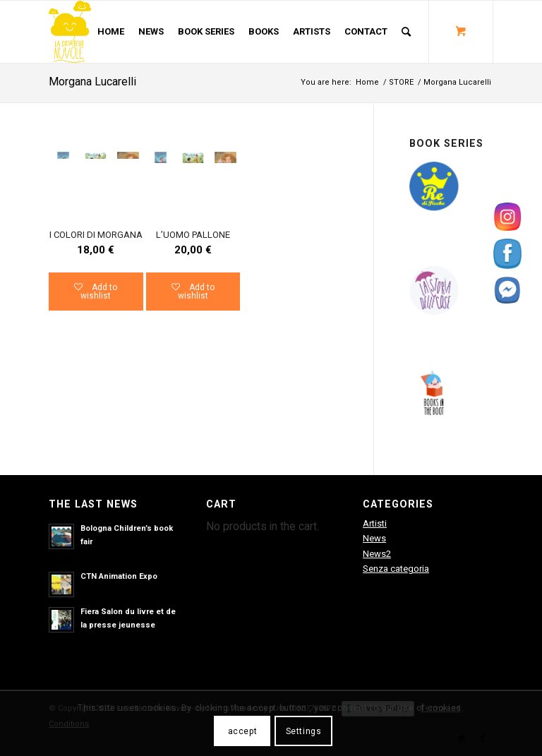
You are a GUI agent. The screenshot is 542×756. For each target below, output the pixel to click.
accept (243, 731)
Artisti (375, 523)
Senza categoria (396, 569)
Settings (304, 731)
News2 (377, 554)
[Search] (406, 32)
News (374, 538)
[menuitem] (111, 32)
